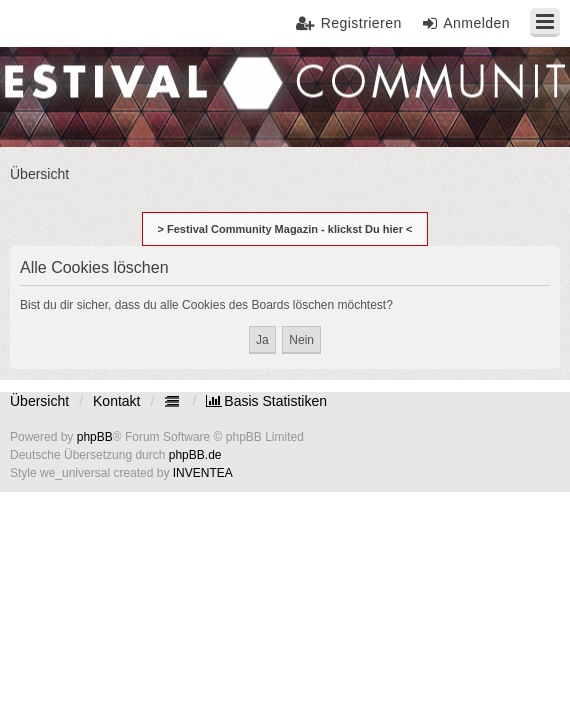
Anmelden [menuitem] (476, 23)
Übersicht (39, 401)
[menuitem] (266, 401)
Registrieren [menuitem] (361, 23)
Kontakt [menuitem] (116, 401)
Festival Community (72, 95)
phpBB (95, 437)
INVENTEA (203, 473)
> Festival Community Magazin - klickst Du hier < (285, 229)
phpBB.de (195, 455)
